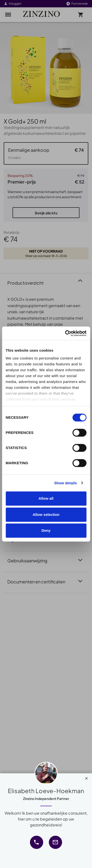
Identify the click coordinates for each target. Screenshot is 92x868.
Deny (46, 530)
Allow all (46, 498)
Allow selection (46, 515)
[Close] (86, 777)
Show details (66, 483)
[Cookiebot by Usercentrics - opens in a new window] (66, 333)
